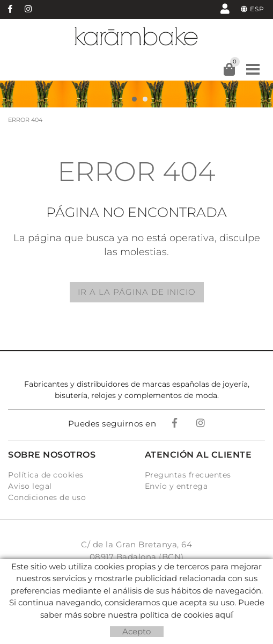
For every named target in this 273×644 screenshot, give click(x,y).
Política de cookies (46, 475)
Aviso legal (30, 486)
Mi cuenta (225, 8)
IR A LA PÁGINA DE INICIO (137, 292)
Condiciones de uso (47, 497)
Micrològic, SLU (140, 630)
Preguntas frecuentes (188, 475)
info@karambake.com (137, 592)
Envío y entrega (176, 486)
